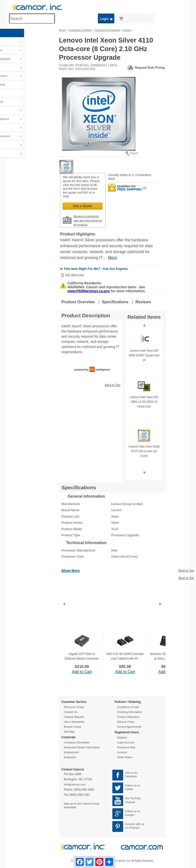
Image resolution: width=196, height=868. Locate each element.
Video (14, 153)
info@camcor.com (75, 784)
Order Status (125, 757)
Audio (14, 42)
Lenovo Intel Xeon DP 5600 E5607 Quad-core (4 (144, 355)
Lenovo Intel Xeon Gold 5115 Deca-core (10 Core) (144, 451)
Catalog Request (74, 717)
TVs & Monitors (20, 145)
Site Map (69, 732)
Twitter (129, 789)
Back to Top (112, 385)
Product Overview (78, 302)
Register (122, 738)
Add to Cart (82, 672)
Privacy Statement (128, 717)
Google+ (130, 815)
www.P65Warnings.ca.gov (89, 291)
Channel (130, 802)
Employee (70, 757)
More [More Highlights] (113, 258)
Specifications (115, 302)
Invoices (122, 752)
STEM (14, 128)
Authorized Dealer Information (82, 747)
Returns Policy (126, 722)
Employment (71, 752)
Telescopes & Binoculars (25, 136)
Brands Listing (72, 727)
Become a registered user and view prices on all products (88, 220)
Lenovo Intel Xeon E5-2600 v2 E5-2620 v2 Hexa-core (144, 402)
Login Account (126, 742)
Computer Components (107, 30)
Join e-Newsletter (74, 722)
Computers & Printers (23, 76)
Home (62, 30)
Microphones (18, 110)
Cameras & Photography (25, 59)
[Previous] (64, 610)
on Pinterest (132, 828)
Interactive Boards (21, 102)
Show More (71, 571)
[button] (31, 43)
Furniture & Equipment (24, 119)
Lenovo (127, 30)
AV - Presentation (21, 50)
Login (106, 19)
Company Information (77, 742)
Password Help (126, 747)
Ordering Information (130, 712)
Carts (14, 67)
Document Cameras (22, 85)
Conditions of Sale (128, 707)
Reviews (143, 302)
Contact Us (70, 712)
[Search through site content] (32, 19)
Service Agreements (129, 727)
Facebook (131, 776)
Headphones (18, 93)
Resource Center (74, 707)
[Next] (160, 610)
